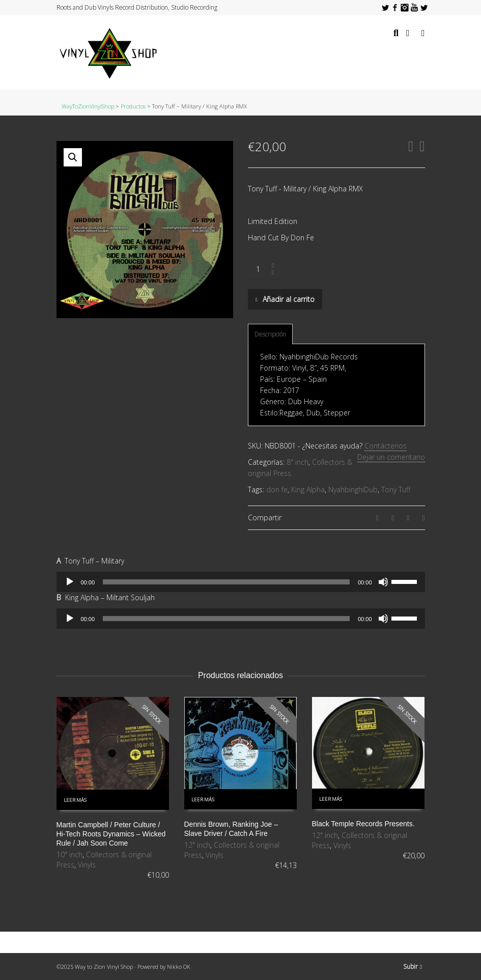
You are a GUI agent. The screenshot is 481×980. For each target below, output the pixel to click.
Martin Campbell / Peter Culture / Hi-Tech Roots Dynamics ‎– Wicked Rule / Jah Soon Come (111, 834)
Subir (413, 967)
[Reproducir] (70, 582)
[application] (241, 582)
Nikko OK (179, 967)
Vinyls (87, 865)
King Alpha (308, 489)
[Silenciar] (383, 582)
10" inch (69, 855)
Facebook (395, 8)
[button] (73, 157)
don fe (277, 489)
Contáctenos (386, 446)
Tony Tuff (396, 489)
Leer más (75, 800)
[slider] (226, 582)
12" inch (197, 845)
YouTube (414, 8)
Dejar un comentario (391, 457)
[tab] (270, 334)
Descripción (270, 334)
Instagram (405, 8)
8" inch (298, 462)
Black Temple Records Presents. (363, 824)
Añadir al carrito (289, 299)
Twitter (385, 8)
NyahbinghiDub (353, 489)
